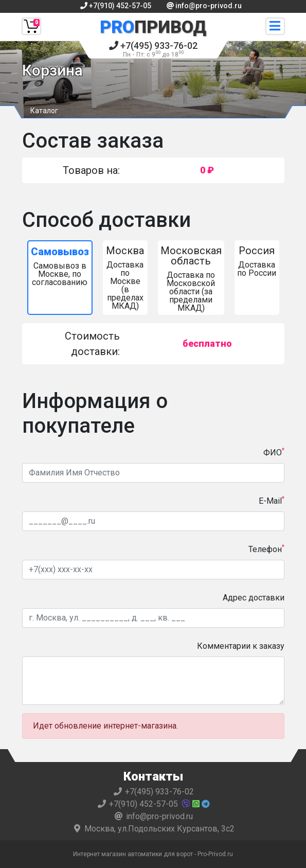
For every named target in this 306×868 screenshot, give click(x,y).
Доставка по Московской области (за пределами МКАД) (191, 279)
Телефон (266, 549)
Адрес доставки (254, 598)
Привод (153, 27)
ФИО (274, 452)
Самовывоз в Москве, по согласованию (60, 266)
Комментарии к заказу (241, 646)
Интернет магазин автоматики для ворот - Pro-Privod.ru (153, 854)
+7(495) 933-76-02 (153, 49)
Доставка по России (257, 261)
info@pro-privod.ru (204, 6)
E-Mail (272, 500)
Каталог (44, 111)
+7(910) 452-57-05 (116, 6)
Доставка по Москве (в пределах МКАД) (125, 278)
